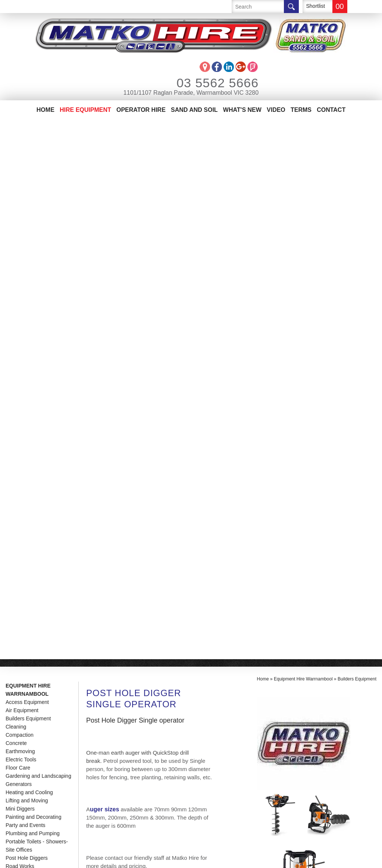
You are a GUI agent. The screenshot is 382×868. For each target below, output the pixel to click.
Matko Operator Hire (39, 759)
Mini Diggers (20, 269)
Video (276, 110)
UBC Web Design (205, 858)
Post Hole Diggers (27, 318)
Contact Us (23, 781)
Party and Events (26, 286)
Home (46, 110)
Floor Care (18, 228)
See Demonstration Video (122, 558)
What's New (242, 110)
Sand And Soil (194, 110)
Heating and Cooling (29, 253)
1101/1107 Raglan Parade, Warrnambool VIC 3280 (191, 93)
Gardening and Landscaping (38, 236)
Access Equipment (27, 163)
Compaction (20, 195)
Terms (301, 110)
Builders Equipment (28, 179)
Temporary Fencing (28, 335)
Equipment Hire (29, 748)
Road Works (20, 327)
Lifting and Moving (27, 261)
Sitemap (158, 858)
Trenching (17, 351)
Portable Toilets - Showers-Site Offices (37, 306)
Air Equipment (22, 171)
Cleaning (16, 187)
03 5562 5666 (207, 83)
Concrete (16, 204)
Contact (331, 110)
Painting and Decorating (33, 277)
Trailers (14, 343)
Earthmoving (20, 212)
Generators (19, 245)
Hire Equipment (85, 110)
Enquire (114, 593)
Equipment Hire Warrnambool (28, 150)
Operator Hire (141, 110)
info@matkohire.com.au (120, 763)
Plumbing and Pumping (33, 294)
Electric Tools (21, 220)
